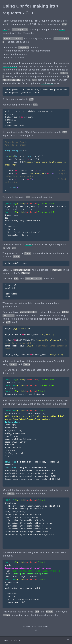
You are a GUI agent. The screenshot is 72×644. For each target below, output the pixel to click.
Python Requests (24, 33)
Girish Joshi (42, 627)
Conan (28, 245)
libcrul (62, 30)
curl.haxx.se (47, 83)
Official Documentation (37, 132)
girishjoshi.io (12, 640)
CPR (5, 30)
